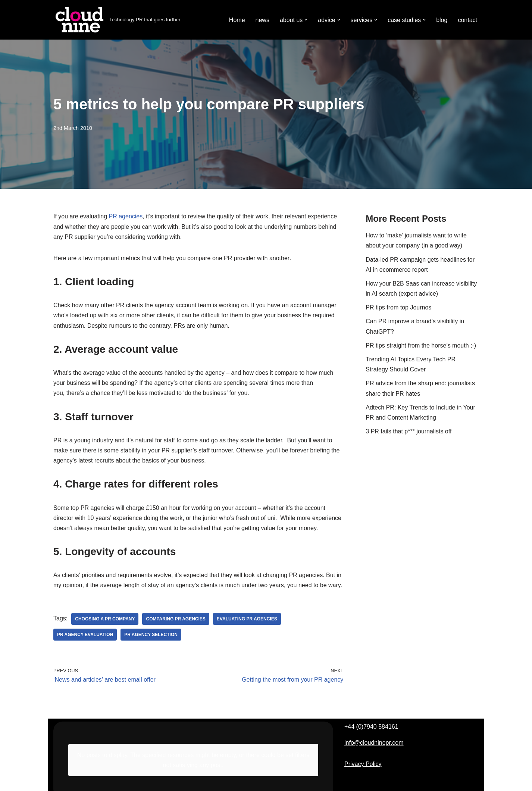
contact (467, 20)
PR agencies (126, 216)
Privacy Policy (363, 764)
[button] (306, 20)
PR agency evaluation (85, 635)
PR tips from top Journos (398, 307)
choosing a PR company (105, 619)
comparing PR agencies (176, 619)
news (262, 20)
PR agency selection (151, 635)
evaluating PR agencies (247, 619)
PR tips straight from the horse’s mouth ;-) (421, 345)
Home (237, 20)
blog (442, 20)
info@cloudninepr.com (374, 743)
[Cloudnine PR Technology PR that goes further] (117, 20)
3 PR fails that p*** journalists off (409, 431)
